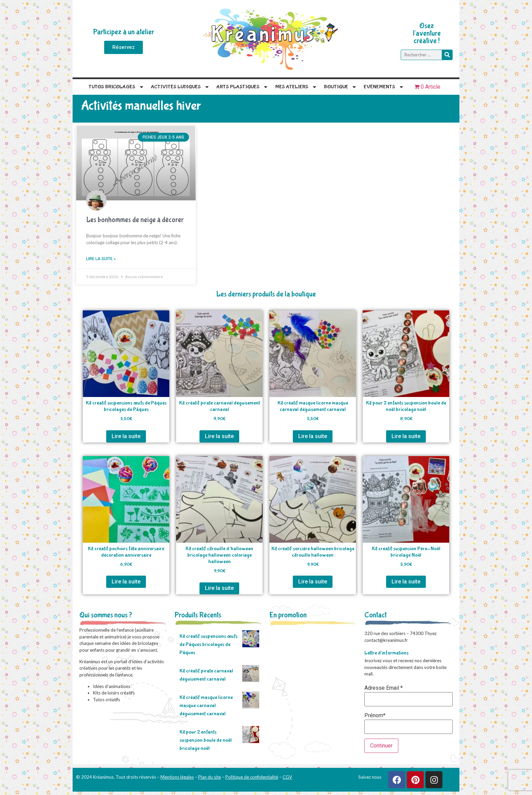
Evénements (384, 87)
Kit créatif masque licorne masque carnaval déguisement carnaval (206, 706)
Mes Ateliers (296, 87)
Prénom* (375, 716)
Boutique (340, 87)
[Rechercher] (447, 55)
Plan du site (210, 777)
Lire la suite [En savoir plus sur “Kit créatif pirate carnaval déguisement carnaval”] (219, 436)
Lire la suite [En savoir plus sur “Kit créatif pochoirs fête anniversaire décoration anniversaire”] (126, 582)
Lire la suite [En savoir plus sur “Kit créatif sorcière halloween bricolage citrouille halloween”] (313, 582)
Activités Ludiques (180, 87)
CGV (287, 777)
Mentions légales (177, 777)
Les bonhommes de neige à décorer (135, 220)
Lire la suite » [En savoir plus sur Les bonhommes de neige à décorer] (101, 259)
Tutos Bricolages (116, 87)
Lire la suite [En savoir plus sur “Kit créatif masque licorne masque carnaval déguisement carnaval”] (313, 436)
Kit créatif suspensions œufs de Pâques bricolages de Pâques (208, 644)
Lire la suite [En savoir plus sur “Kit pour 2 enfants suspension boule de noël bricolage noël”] (406, 436)
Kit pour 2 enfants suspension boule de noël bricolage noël (206, 740)
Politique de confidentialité (252, 777)
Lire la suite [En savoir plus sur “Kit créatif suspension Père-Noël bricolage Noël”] (406, 582)
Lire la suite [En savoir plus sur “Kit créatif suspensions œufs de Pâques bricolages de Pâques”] (126, 436)
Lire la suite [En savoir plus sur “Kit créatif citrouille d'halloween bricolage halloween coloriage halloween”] (219, 588)
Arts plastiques (242, 87)
